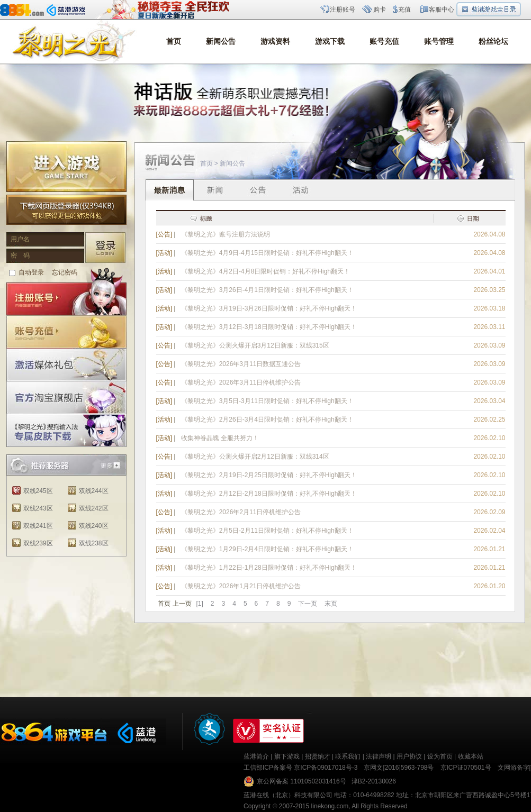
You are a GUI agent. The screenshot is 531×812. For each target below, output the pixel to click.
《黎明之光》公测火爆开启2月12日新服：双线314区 (255, 457)
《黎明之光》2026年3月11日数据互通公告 (241, 364)
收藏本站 (471, 756)
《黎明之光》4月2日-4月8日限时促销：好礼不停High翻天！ (265, 271)
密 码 (20, 256)
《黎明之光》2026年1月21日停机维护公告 (241, 586)
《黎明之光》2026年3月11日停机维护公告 (241, 382)
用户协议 (409, 756)
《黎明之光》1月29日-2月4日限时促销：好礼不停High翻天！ (267, 549)
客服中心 (442, 10)
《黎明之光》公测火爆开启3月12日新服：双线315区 (255, 345)
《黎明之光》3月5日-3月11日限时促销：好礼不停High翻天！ (267, 401)
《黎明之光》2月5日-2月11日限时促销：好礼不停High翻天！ (267, 531)
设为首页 (440, 756)
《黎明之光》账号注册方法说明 (226, 234)
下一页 (308, 604)
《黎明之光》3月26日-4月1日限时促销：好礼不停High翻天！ (267, 290)
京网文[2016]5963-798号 (399, 768)
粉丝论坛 (493, 42)
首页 (174, 42)
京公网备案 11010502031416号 (301, 781)
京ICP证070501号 (466, 768)
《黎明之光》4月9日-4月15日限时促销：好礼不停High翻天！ (267, 253)
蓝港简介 (256, 756)
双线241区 (38, 526)
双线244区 (94, 491)
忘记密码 (65, 272)
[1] (200, 604)
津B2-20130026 (374, 781)
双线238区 (94, 543)
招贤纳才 (318, 756)
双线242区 (94, 508)
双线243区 (38, 508)
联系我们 (348, 756)
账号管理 (439, 42)
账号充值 (384, 42)
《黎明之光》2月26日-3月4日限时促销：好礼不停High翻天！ (267, 419)
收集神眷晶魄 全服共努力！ (220, 438)
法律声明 (379, 756)
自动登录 (31, 272)
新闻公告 (221, 42)
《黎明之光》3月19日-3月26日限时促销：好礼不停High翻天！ (269, 308)
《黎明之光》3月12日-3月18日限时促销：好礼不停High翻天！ (269, 327)
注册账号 (343, 10)
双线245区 (38, 491)
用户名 (20, 239)
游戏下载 (330, 42)
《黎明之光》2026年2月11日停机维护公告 (241, 512)
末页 (331, 604)
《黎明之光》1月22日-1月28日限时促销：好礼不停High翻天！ (269, 568)
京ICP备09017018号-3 (326, 768)
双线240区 (94, 526)
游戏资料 (275, 42)
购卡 (380, 10)
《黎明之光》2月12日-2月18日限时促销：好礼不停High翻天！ (269, 494)
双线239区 (38, 543)
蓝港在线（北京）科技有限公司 (288, 795)
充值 (404, 10)
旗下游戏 (287, 756)
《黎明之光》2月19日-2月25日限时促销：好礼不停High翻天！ (269, 475)
